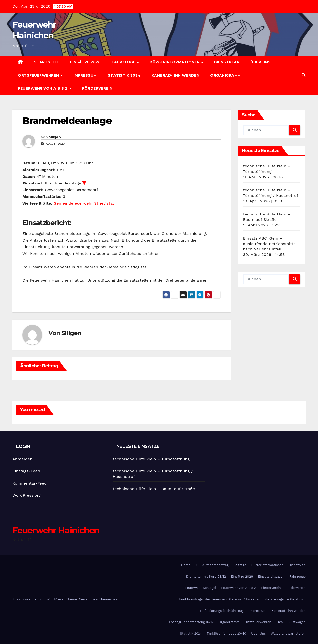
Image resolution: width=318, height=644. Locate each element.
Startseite (47, 62)
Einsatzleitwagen (271, 576)
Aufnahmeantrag (216, 565)
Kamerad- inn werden (176, 75)
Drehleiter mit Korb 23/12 (206, 576)
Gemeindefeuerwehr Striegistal (84, 203)
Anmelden (22, 459)
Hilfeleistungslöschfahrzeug (222, 611)
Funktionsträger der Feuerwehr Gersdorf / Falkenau (220, 599)
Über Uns (260, 62)
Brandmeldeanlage (67, 121)
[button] (304, 75)
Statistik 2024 (124, 75)
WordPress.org (27, 495)
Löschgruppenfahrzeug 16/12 (191, 622)
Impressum (85, 75)
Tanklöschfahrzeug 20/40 (226, 633)
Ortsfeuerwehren (39, 75)
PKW (280, 622)
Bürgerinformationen (175, 62)
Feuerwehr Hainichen (56, 530)
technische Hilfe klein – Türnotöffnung (151, 459)
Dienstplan (227, 62)
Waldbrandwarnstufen (288, 633)
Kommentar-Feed (30, 483)
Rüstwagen (297, 622)
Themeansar (109, 599)
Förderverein (97, 88)
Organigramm (226, 75)
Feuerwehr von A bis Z (43, 88)
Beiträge (240, 565)
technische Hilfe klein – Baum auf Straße (154, 489)
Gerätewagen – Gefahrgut (285, 599)
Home (186, 565)
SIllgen (55, 137)
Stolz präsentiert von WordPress (38, 599)
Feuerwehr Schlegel (201, 588)
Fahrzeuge (124, 62)
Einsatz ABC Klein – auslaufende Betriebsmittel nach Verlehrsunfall (270, 244)
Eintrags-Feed (26, 471)
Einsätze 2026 (85, 62)
